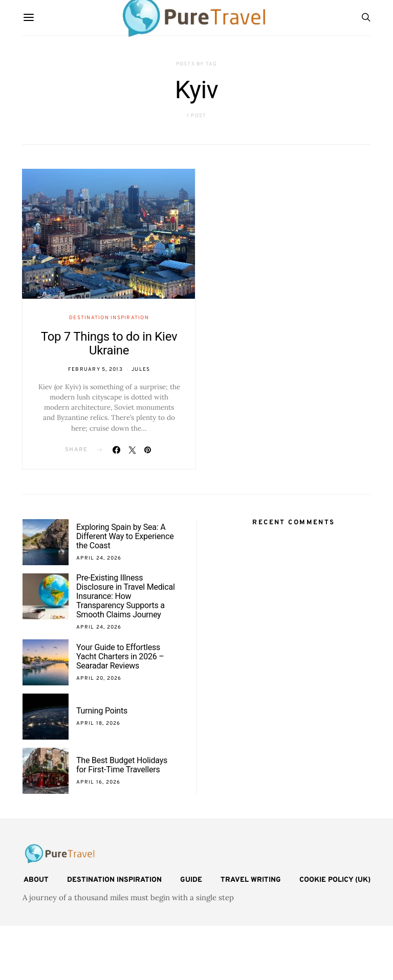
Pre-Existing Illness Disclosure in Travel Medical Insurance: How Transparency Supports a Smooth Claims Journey (126, 596)
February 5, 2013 (95, 370)
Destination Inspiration (109, 318)
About (36, 880)
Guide (191, 880)
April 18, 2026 (99, 723)
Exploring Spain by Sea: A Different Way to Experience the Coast (125, 536)
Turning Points (102, 711)
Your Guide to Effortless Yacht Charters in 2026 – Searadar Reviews (120, 656)
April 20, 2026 (99, 678)
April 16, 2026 (99, 782)
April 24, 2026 (99, 558)
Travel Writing (251, 880)
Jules (141, 370)
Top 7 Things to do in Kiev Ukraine (109, 343)
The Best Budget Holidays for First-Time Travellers (122, 765)
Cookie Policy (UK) (335, 880)
